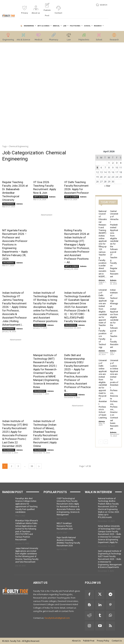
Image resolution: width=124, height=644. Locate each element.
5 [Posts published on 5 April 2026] (97, 167)
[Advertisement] (15, 94)
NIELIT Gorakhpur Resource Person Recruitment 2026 (65, 526)
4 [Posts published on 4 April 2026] (121, 163)
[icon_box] (25, 11)
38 (32, 466)
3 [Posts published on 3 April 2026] (117, 163)
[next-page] (39, 466)
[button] (101, 5)
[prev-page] (101, 442)
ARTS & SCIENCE (41, 197)
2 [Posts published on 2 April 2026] (113, 163)
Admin (20, 204)
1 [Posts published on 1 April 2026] (109, 163)
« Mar (107, 186)
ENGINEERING (9, 204)
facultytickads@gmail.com (57, 618)
